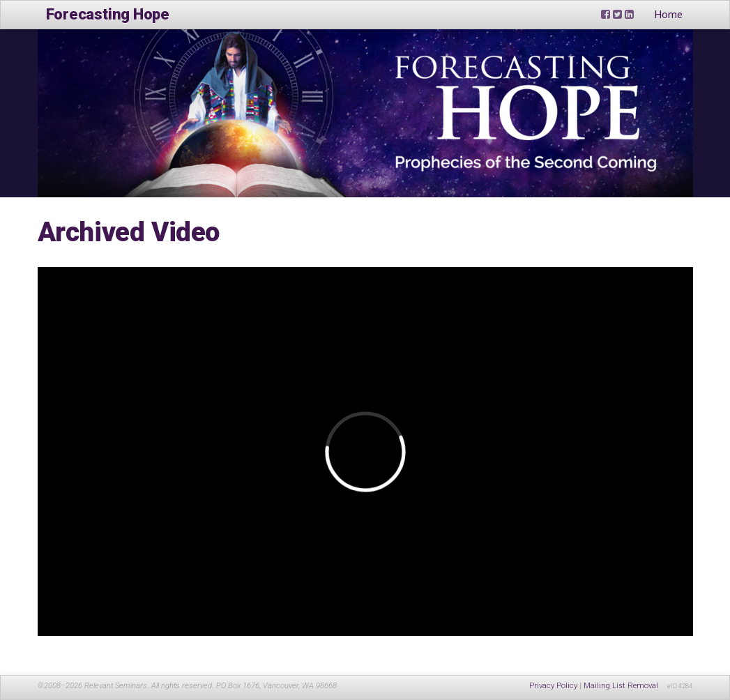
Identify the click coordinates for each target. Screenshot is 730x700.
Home (669, 15)
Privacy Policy (553, 686)
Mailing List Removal (621, 686)
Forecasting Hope (108, 14)
